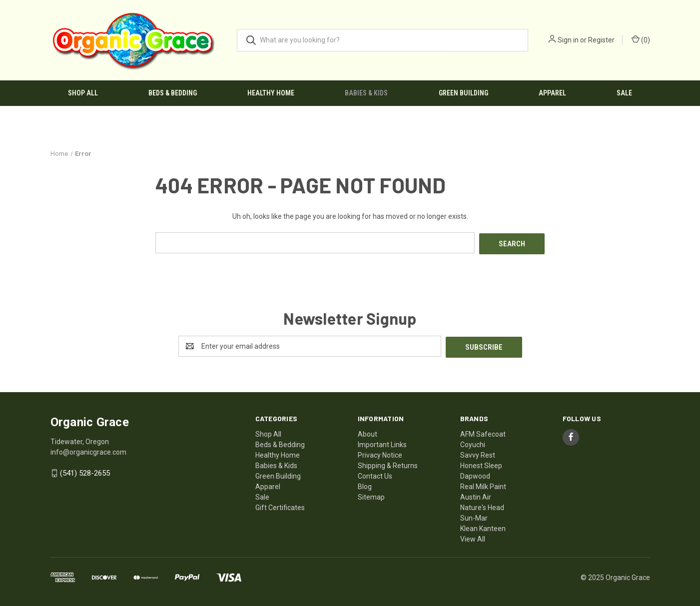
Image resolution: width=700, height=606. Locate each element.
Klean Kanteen (483, 526)
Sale (624, 93)
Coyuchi (473, 442)
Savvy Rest (478, 453)
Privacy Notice (380, 453)
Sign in (568, 40)
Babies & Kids (366, 93)
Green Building (463, 93)
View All (473, 537)
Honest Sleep (481, 463)
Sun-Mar (474, 516)
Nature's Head (482, 505)
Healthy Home (271, 93)
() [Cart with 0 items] (641, 39)
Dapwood (475, 474)
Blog (365, 484)
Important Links (382, 442)
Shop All (83, 93)
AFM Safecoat (483, 432)
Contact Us (375, 474)
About (367, 432)
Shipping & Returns (388, 463)
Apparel (552, 93)
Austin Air (476, 495)
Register (601, 40)
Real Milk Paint (483, 484)
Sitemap (371, 495)
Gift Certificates (280, 505)
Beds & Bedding (173, 93)
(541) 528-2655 (85, 471)
